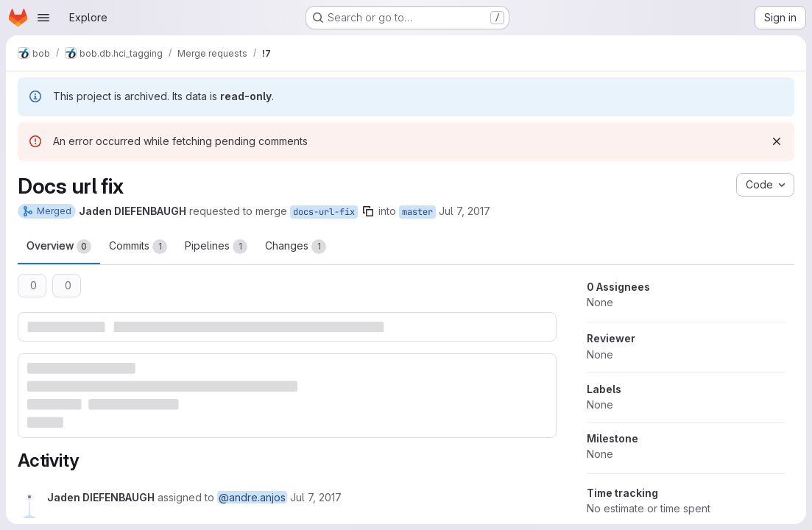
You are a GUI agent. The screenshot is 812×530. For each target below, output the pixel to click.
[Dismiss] (777, 141)
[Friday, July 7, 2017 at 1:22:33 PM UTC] (316, 497)
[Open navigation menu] (43, 18)
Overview (59, 247)
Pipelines (216, 247)
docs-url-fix (324, 212)
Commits (138, 247)
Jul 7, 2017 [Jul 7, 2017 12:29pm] (465, 211)
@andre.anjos (252, 497)
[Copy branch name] (368, 211)
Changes (296, 247)
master (417, 212)
